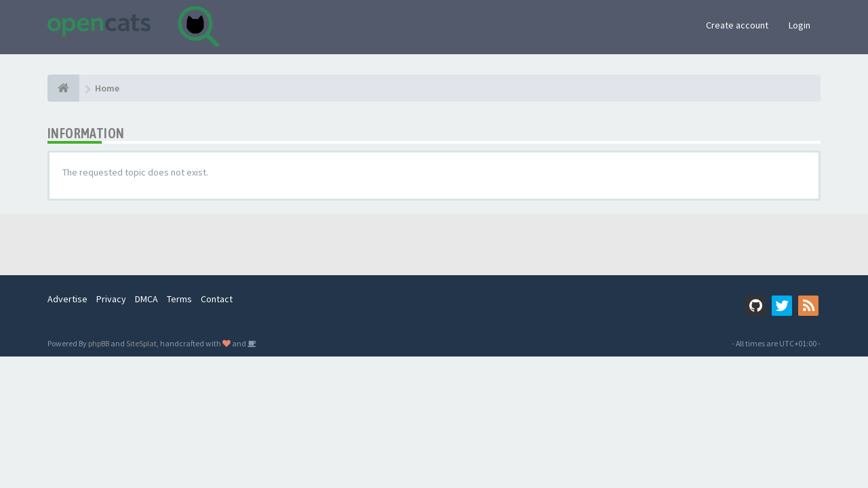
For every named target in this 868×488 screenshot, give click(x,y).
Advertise (67, 299)
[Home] (63, 88)
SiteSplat (141, 343)
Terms (179, 299)
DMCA (146, 299)
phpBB (99, 343)
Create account (737, 25)
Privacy (111, 299)
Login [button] (800, 25)
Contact (217, 299)
